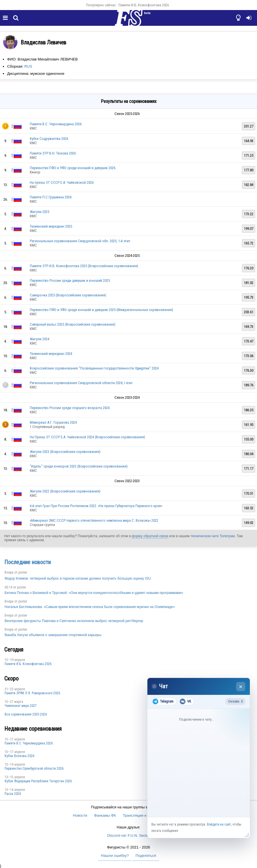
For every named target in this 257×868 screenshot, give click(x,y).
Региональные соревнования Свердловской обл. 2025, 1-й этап (80, 241)
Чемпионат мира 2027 (21, 706)
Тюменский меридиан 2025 (51, 226)
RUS (28, 66)
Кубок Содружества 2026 (49, 139)
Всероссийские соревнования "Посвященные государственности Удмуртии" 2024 (94, 368)
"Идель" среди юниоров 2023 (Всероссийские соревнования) (79, 466)
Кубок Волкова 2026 (19, 756)
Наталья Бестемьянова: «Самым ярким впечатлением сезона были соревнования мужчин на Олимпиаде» (90, 607)
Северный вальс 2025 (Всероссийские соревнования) (73, 324)
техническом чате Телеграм (213, 536)
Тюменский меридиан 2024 (51, 354)
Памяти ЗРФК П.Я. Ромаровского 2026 (32, 693)
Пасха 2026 (13, 794)
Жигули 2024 (39, 339)
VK (185, 701)
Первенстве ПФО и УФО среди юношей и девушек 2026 (73, 168)
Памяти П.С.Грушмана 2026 (51, 197)
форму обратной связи (150, 536)
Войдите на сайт (219, 824)
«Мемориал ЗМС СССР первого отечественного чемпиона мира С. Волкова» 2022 (94, 520)
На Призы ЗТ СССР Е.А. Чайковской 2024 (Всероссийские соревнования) (87, 437)
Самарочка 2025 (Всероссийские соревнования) (68, 295)
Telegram (163, 701)
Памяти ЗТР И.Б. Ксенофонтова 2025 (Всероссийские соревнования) (84, 266)
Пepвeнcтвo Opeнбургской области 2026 (34, 769)
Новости (80, 815)
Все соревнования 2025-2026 (26, 714)
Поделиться (146, 856)
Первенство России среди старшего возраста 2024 (70, 408)
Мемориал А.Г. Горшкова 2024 (53, 422)
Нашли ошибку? (115, 856)
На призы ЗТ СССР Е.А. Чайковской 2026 (62, 182)
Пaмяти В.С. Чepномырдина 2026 (56, 124)
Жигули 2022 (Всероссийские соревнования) (65, 491)
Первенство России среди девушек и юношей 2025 (70, 280)
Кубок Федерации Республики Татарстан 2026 (38, 781)
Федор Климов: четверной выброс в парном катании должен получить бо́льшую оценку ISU (78, 578)
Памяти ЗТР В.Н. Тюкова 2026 (53, 153)
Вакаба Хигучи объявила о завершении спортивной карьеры (53, 635)
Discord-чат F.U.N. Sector (129, 835)
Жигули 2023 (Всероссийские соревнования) (65, 452)
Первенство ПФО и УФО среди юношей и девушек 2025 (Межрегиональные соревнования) (101, 310)
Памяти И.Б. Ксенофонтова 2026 (144, 5)
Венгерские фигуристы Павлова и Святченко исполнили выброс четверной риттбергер (74, 621)
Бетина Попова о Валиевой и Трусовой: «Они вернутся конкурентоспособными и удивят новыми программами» (94, 593)
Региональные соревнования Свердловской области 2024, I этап (81, 383)
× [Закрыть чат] (241, 687)
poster (23, 572)
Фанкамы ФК (105, 815)
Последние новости (27, 562)
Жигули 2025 (39, 212)
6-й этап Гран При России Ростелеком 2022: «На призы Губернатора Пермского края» (96, 506)
